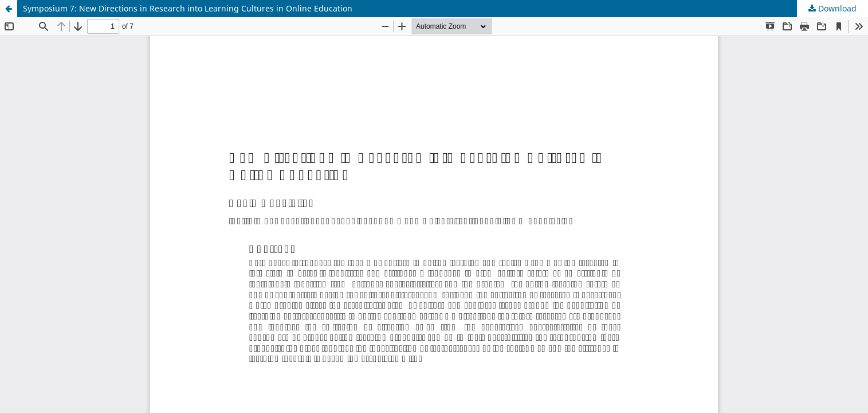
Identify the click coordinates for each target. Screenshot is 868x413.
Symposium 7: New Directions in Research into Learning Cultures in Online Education (188, 8)
